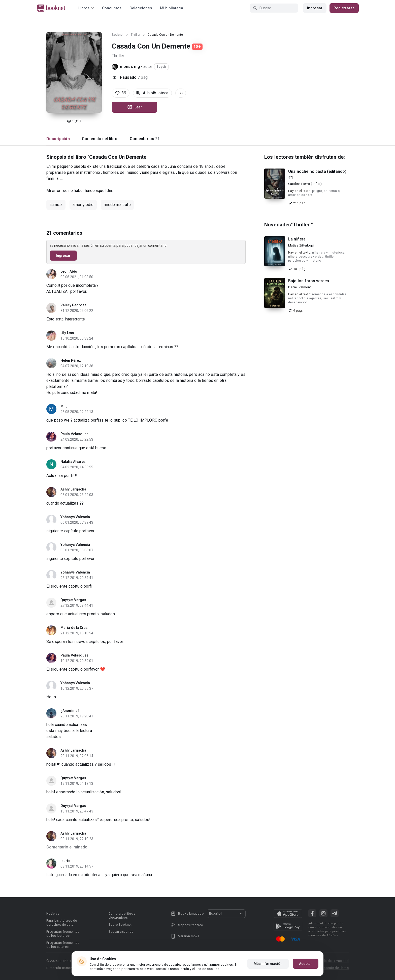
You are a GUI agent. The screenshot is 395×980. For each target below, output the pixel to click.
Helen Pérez (71, 360)
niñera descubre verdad (306, 257)
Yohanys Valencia (75, 517)
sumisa (56, 205)
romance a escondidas (329, 294)
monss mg (130, 67)
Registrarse (344, 8)
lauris (65, 861)
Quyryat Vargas (73, 600)
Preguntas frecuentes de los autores (63, 945)
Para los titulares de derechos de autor (62, 923)
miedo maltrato (117, 205)
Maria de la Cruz (74, 628)
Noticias (53, 913)
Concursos (112, 8)
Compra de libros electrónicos (122, 915)
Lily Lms (67, 333)
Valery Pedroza (73, 305)
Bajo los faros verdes (309, 281)
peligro (317, 191)
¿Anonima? (70, 711)
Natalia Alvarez (73, 462)
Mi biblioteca (172, 8)
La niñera (297, 239)
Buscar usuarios (121, 932)
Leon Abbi (69, 271)
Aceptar (306, 964)
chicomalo (332, 191)
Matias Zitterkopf (301, 245)
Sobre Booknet (120, 925)
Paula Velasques (75, 434)
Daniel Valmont (300, 287)
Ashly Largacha (73, 489)
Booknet (118, 35)
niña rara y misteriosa (328, 253)
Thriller (136, 35)
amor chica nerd (300, 195)
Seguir (161, 67)
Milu (64, 406)
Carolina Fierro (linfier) (305, 184)
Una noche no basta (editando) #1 (317, 174)
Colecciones (141, 8)
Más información (268, 964)
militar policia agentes (305, 298)
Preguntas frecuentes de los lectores (63, 934)
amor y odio (83, 205)
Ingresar (315, 8)
